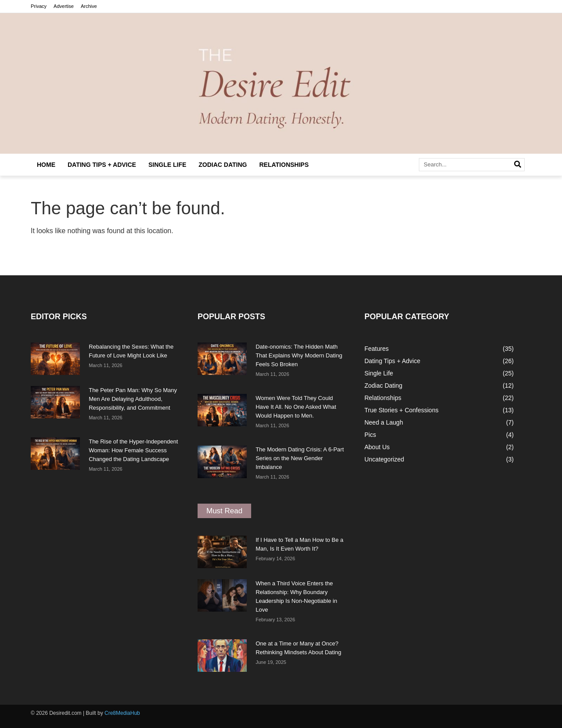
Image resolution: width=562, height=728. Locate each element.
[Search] (518, 165)
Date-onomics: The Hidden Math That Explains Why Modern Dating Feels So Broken (299, 355)
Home (46, 165)
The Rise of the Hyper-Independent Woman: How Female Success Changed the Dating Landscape (133, 450)
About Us (377, 447)
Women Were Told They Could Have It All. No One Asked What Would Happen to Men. (296, 407)
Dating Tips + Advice (102, 165)
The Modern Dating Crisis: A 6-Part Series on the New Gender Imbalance (300, 458)
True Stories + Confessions (402, 410)
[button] (224, 511)
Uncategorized (384, 459)
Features (376, 349)
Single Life (167, 165)
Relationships (284, 165)
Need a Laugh (384, 422)
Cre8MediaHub (122, 713)
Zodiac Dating (223, 165)
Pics (370, 435)
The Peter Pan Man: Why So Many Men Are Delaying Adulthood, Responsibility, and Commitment (133, 399)
